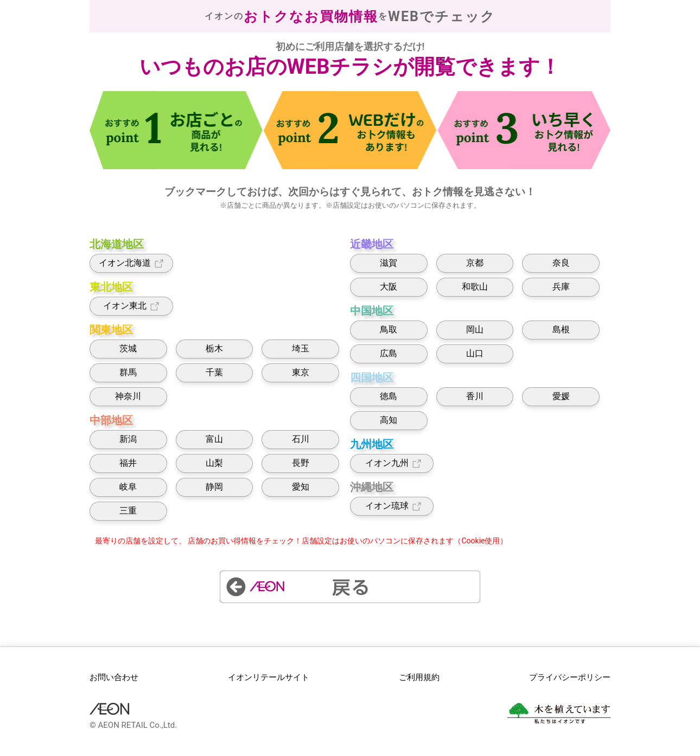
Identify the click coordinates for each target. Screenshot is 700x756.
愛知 (301, 487)
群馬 (128, 372)
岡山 (475, 329)
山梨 (214, 463)
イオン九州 (392, 463)
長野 (301, 463)
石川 (301, 439)
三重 (128, 511)
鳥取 (389, 329)
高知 (389, 420)
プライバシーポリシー (570, 677)
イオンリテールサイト (269, 677)
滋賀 (389, 263)
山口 (475, 353)
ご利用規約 (419, 677)
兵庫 (561, 287)
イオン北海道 (132, 263)
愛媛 (561, 396)
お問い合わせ (114, 677)
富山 (214, 439)
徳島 (389, 396)
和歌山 (475, 287)
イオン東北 (132, 306)
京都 (475, 263)
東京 (301, 372)
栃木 (214, 348)
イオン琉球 (392, 506)
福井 (128, 463)
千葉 (214, 372)
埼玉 (301, 348)
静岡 (214, 487)
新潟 (128, 439)
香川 (475, 396)
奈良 (561, 263)
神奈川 (128, 396)
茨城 (128, 348)
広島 (389, 353)
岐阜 (128, 487)
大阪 (389, 287)
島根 (561, 329)
